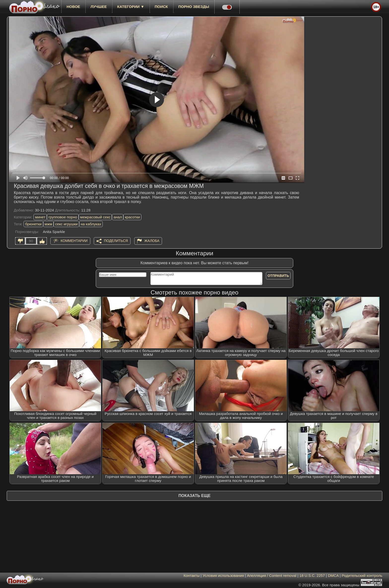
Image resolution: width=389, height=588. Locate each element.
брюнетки (33, 224)
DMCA (333, 575)
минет (40, 217)
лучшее (99, 7)
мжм (49, 224)
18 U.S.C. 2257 (312, 575)
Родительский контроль (362, 575)
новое (73, 7)
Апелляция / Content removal (272, 575)
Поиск (161, 7)
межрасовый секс (95, 217)
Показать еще (194, 496)
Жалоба (152, 241)
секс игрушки (66, 224)
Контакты (192, 575)
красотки (132, 217)
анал (118, 217)
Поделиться (116, 241)
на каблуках (91, 224)
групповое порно (63, 217)
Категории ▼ (131, 7)
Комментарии (74, 241)
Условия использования (223, 575)
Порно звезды (194, 7)
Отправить (278, 276)
